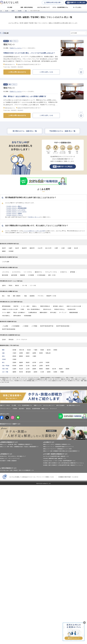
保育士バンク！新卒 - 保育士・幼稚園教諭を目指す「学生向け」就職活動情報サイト (19, 447)
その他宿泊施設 (41, 275)
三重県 (34, 356)
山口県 (28, 369)
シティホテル (6, 272)
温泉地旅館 (14, 275)
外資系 (22, 309)
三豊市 (56, 248)
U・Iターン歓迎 (25, 306)
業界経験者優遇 (6, 306)
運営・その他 (52, 275)
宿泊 (26, 11)
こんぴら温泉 (6, 262)
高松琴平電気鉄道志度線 (63, 326)
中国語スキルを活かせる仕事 (10, 309)
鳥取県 (41, 369)
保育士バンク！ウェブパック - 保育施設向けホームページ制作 (57, 449)
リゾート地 (33, 286)
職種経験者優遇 (74, 313)
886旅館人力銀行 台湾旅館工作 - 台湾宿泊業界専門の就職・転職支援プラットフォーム (63, 465)
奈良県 (41, 353)
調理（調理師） (17, 296)
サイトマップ (53, 409)
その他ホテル (64, 272)
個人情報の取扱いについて (73, 405)
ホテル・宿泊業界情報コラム (60, 7)
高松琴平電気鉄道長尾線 (9, 329)
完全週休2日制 (72, 309)
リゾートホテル (28, 272)
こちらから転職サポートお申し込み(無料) (34, 231)
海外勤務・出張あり (58, 306)
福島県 (21, 362)
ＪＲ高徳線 (25, 326)
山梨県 (41, 366)
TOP (1, 11)
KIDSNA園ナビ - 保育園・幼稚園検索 (8, 461)
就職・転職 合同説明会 (27, 7)
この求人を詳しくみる (46, 72)
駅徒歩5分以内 (47, 309)
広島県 (14, 369)
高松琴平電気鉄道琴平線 (47, 326)
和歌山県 (48, 353)
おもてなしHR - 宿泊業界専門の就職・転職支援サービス (56, 456)
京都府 (28, 353)
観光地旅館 (5, 275)
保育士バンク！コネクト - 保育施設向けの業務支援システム (57, 444)
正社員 (4, 340)
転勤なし (35, 306)
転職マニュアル (38, 405)
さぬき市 (40, 248)
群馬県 (55, 350)
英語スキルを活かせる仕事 (74, 306)
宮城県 (14, 362)
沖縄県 (62, 372)
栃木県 (49, 350)
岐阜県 (28, 356)
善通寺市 (24, 248)
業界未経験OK (17, 316)
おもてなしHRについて (43, 7)
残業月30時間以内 (45, 306)
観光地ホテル (38, 272)
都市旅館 (73, 272)
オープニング (63, 313)
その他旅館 (31, 275)
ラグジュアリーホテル (51, 272)
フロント (11, 378)
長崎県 (35, 372)
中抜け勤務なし (6, 316)
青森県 (28, 362)
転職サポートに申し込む (76, 3)
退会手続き (22, 409)
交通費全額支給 (33, 313)
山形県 (41, 362)
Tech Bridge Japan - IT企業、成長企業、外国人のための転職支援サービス (17, 470)
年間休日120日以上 (59, 309)
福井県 (47, 366)
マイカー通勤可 (6, 313)
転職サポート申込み (5, 405)
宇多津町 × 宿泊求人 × (14, 206)
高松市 (4, 248)
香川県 (7, 11)
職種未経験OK (43, 313)
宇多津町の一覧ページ (34, 217)
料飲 (9, 296)
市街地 (10, 286)
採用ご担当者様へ (61, 405)
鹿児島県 (28, 372)
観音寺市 (32, 248)
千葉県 (35, 350)
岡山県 (21, 369)
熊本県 (21, 372)
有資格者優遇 (28, 316)
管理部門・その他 (51, 296)
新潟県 (14, 366)
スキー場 (24, 286)
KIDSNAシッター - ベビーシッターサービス (10, 459)
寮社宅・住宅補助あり (19, 313)
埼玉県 (29, 350)
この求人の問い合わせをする (17, 72)
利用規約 (15, 409)
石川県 (28, 366)
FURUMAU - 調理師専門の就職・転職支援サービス (55, 459)
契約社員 (11, 340)
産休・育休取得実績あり (34, 309)
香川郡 (76, 248)
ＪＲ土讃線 (5, 326)
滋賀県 (34, 353)
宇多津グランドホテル (16, 48)
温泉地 (4, 286)
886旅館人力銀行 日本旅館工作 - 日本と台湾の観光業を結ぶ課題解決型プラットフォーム (63, 463)
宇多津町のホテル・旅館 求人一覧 (62, 131)
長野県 (21, 366)
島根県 (34, 369)
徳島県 (61, 369)
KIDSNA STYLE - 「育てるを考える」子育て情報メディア (13, 456)
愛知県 (14, 356)
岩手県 (34, 362)
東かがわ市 (48, 248)
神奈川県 (22, 350)
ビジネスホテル (16, 272)
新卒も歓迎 (53, 313)
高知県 (67, 369)
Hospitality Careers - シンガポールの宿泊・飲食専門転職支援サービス (59, 461)
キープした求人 (77, 7)
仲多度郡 (11, 251)
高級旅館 (22, 275)
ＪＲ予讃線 (34, 326)
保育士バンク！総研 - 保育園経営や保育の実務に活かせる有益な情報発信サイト (61, 451)
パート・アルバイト (22, 340)
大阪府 (14, 353)
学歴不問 (16, 306)
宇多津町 (20, 11)
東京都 (14, 350)
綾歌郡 (13, 11)
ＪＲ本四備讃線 (15, 326)
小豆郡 (63, 248)
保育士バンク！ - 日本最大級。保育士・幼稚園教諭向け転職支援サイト (16, 444)
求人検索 (10, 7)
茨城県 (42, 350)
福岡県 (14, 372)
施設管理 (32, 296)
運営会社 (28, 409)
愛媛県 (47, 369)
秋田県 (47, 362)
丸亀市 (10, 248)
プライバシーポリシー (6, 409)
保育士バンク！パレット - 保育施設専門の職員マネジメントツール (58, 447)
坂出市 (17, 248)
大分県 (42, 372)
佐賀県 (55, 372)
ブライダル (40, 296)
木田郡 (69, 248)
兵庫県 (21, 353)
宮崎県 (49, 372)
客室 (25, 296)
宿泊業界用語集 (36, 409)
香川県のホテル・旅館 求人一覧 (25, 131)
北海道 (14, 359)
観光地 (17, 286)
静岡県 (21, 356)
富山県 (34, 366)
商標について (45, 409)
